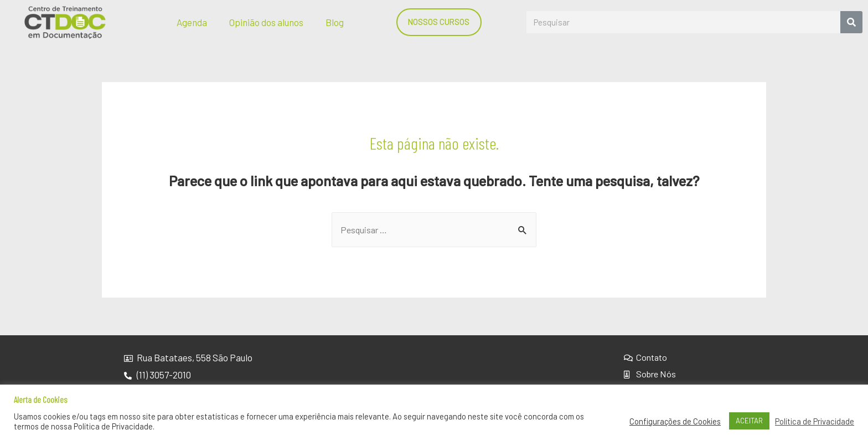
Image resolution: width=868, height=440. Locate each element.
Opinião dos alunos (266, 22)
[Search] (851, 22)
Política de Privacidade (815, 421)
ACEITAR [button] (749, 421)
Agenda (192, 22)
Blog (335, 22)
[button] (441, 22)
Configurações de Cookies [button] (675, 421)
